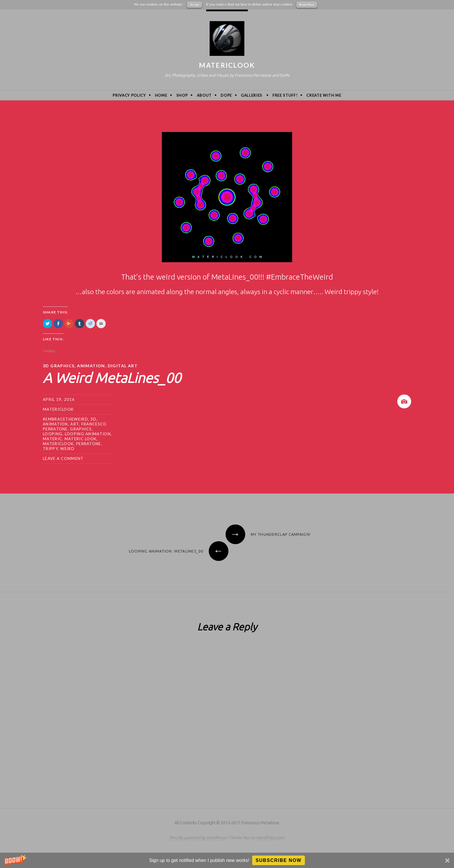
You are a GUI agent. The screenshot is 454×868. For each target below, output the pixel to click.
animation (91, 366)
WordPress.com (270, 838)
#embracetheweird (65, 419)
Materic (52, 439)
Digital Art (123, 366)
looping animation (88, 434)
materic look (81, 439)
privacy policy (129, 95)
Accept (194, 4)
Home (161, 95)
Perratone (89, 444)
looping (53, 434)
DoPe (226, 95)
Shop (182, 95)
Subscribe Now (279, 860)
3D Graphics (59, 366)
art (75, 424)
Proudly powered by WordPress (198, 838)
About (204, 95)
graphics (81, 429)
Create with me (324, 95)
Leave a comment (63, 458)
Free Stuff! (285, 95)
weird (67, 449)
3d (93, 419)
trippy (50, 449)
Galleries (252, 95)
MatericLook (227, 65)
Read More (307, 4)
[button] (227, 860)
